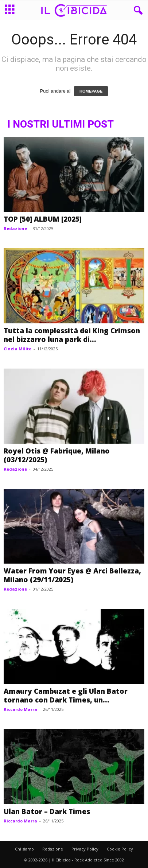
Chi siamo (24, 849)
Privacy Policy (85, 849)
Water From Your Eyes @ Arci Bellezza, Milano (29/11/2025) (72, 575)
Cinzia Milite (17, 349)
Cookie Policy (120, 849)
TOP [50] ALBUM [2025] (43, 219)
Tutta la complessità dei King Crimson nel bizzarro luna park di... (72, 335)
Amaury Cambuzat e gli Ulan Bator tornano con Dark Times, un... (66, 696)
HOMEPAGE (91, 91)
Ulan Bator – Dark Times (47, 811)
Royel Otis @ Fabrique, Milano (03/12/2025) (57, 455)
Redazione (15, 228)
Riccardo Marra (20, 709)
